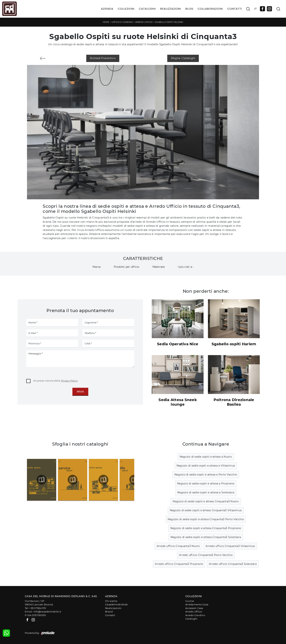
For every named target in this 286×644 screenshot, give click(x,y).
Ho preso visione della (55, 381)
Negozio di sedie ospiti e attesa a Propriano (206, 484)
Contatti (235, 9)
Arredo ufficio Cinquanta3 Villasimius (230, 546)
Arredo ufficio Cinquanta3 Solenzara (233, 564)
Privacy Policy (69, 381)
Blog (189, 9)
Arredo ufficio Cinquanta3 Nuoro (178, 546)
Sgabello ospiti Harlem (234, 344)
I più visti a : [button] (186, 267)
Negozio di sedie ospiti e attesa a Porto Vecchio (206, 475)
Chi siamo (111, 601)
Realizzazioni (171, 9)
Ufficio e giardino (122, 22)
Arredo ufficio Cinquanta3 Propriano (179, 564)
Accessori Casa (194, 608)
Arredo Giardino (195, 615)
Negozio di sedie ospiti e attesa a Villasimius (206, 466)
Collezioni (126, 9)
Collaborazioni (210, 9)
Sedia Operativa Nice (178, 344)
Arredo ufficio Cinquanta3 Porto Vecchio (206, 555)
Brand (109, 612)
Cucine (190, 601)
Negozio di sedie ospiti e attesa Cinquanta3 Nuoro (206, 501)
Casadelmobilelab (116, 604)
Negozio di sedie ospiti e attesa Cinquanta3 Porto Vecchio (206, 519)
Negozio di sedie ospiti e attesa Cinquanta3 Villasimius (206, 510)
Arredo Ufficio (144, 22)
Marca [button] (96, 267)
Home (106, 22)
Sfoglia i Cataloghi (183, 58)
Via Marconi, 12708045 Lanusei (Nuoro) (39, 603)
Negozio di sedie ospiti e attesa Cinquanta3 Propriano (206, 528)
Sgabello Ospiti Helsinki (169, 22)
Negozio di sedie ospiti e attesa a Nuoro (206, 457)
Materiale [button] (159, 267)
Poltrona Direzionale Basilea (234, 402)
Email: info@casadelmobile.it (43, 612)
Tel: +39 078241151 (35, 608)
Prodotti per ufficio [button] (127, 267)
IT (256, 9)
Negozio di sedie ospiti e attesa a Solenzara (206, 492)
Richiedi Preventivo (103, 58)
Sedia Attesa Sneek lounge (178, 402)
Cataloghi (147, 9)
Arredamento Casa (197, 604)
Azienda (107, 9)
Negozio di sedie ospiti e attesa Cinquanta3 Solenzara (206, 537)
